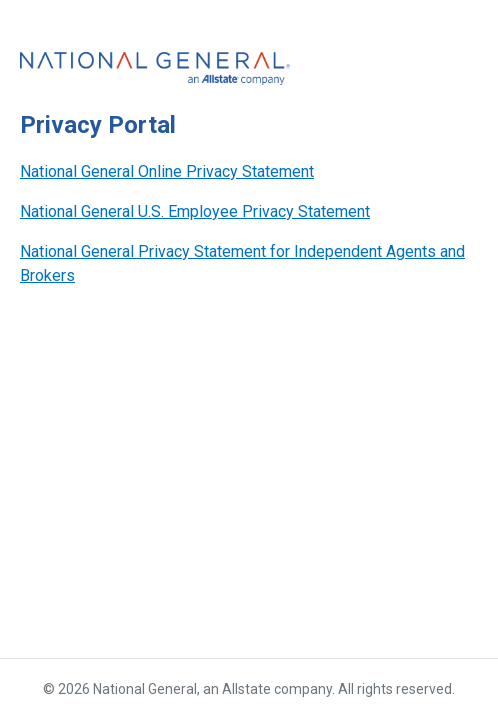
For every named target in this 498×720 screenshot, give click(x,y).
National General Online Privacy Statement (167, 171)
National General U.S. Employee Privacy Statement (195, 211)
